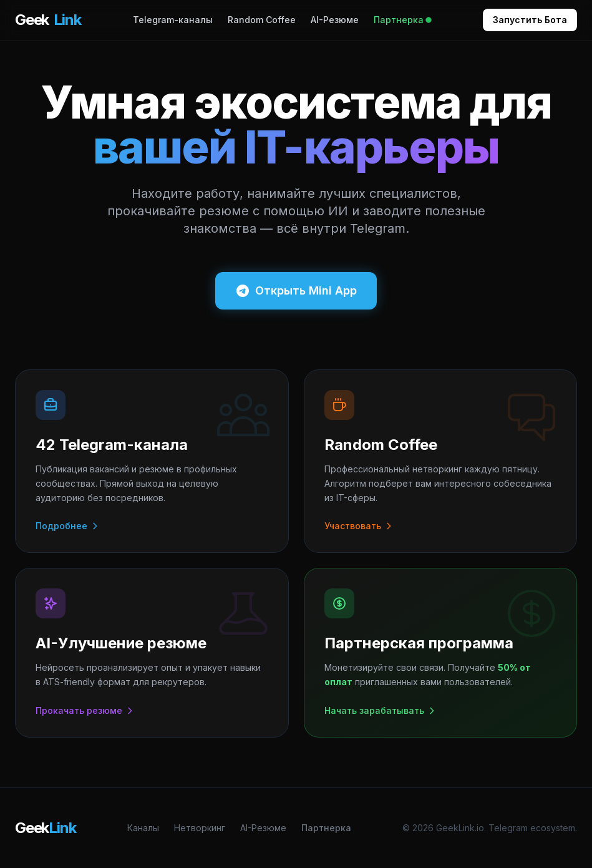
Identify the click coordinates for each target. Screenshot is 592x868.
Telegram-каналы (173, 20)
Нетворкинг (200, 828)
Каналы (143, 828)
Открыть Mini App (296, 291)
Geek (48, 20)
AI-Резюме (335, 20)
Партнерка (402, 20)
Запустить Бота (530, 20)
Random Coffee (262, 20)
